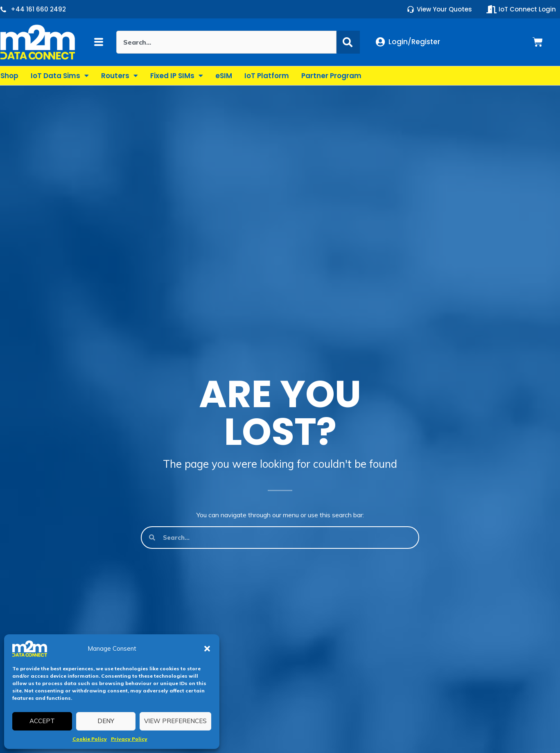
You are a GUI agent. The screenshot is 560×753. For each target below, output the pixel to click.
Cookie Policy (90, 739)
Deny (106, 721)
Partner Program (331, 76)
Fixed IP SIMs (177, 76)
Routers (120, 76)
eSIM (224, 76)
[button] (207, 649)
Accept (42, 721)
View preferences (175, 721)
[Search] (348, 42)
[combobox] (226, 42)
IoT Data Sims (60, 76)
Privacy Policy (129, 739)
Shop (9, 76)
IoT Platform (267, 76)
